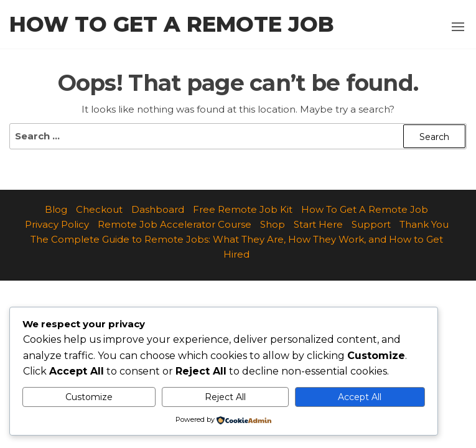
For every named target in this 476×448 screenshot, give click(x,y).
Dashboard (158, 209)
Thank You (424, 224)
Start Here (318, 224)
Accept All (360, 397)
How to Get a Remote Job (172, 24)
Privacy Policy (57, 224)
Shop (273, 224)
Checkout (99, 209)
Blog (56, 209)
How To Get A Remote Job (365, 209)
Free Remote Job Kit (243, 209)
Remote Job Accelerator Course (175, 224)
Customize (89, 397)
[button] (458, 27)
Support (371, 224)
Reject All (225, 397)
